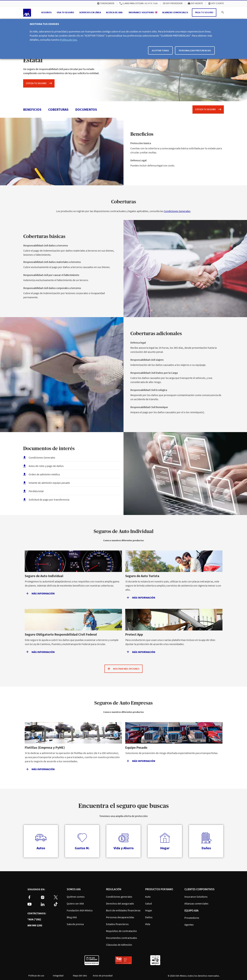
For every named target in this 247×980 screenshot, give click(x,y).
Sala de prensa (75, 924)
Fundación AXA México (80, 910)
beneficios (32, 109)
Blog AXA (72, 917)
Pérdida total (36, 491)
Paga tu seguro (204, 12)
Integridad (58, 976)
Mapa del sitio (80, 976)
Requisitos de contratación (121, 931)
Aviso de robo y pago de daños (46, 466)
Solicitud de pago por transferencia (49, 500)
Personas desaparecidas (120, 917)
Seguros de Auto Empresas (123, 703)
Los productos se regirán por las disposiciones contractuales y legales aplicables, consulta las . (124, 211)
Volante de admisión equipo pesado (49, 483)
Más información (144, 761)
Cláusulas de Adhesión (119, 945)
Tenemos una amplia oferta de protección (123, 816)
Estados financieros (117, 924)
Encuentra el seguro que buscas (124, 806)
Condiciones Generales (177, 211)
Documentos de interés (49, 449)
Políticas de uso (36, 976)
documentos (86, 109)
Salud (148, 903)
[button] (46, 13)
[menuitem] (106, 3)
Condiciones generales (119, 897)
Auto (148, 897)
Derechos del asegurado (120, 903)
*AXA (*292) (34, 919)
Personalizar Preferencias (195, 50)
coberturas (58, 109)
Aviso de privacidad (102, 976)
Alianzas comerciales (196, 903)
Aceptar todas (160, 50)
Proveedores (192, 918)
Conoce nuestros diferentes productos (123, 540)
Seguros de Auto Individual (124, 532)
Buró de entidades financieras (123, 910)
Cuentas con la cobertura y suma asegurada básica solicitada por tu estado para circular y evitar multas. (177, 149)
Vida (148, 924)
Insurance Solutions (196, 897)
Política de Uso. (69, 40)
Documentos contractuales (122, 938)
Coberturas (124, 202)
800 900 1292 (35, 925)
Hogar (149, 910)
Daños (149, 917)
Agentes (189, 925)
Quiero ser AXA (75, 903)
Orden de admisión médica (44, 474)
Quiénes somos (76, 897)
